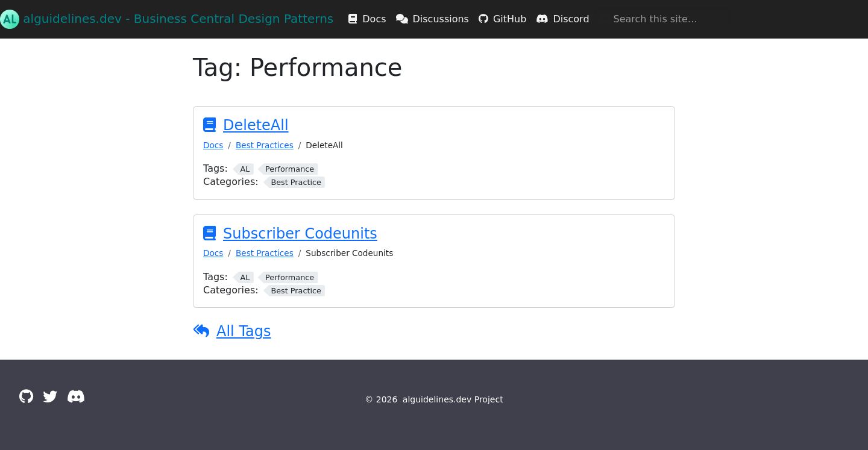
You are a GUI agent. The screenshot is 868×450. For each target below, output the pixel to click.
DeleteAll (256, 125)
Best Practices (265, 145)
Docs (213, 145)
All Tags (244, 331)
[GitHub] (26, 397)
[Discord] (76, 397)
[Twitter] (50, 397)
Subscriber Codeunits (300, 234)
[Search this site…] (662, 19)
